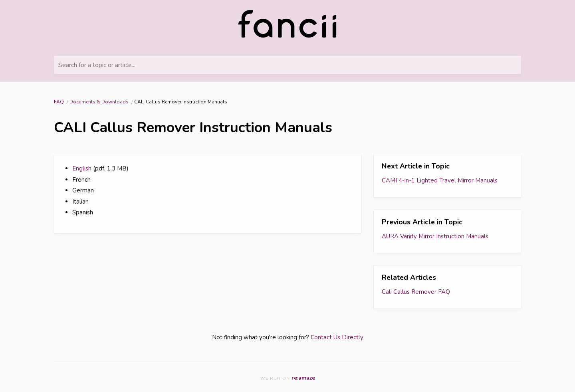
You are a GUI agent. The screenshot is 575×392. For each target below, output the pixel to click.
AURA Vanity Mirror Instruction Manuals (435, 236)
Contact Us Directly (337, 337)
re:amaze (303, 378)
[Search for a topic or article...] (287, 65)
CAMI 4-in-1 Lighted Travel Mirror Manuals (440, 180)
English (82, 168)
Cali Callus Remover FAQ (416, 292)
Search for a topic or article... (97, 65)
